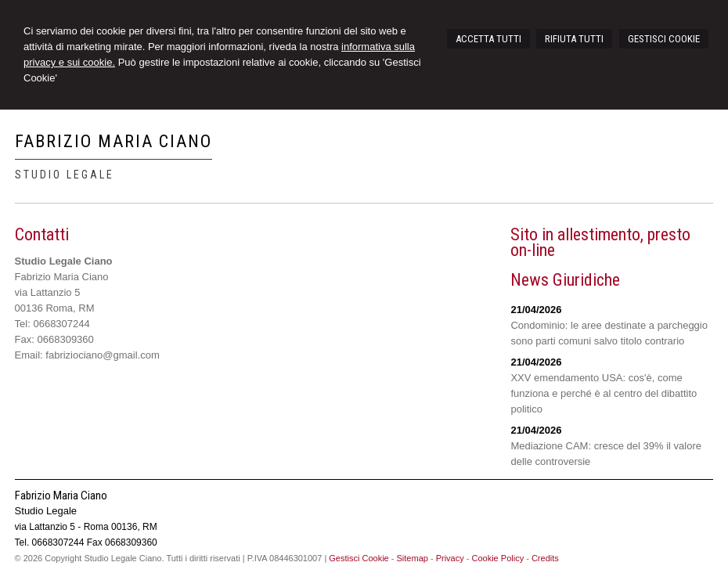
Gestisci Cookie (359, 558)
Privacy (450, 558)
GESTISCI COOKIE (664, 39)
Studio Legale (65, 175)
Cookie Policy (498, 558)
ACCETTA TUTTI (488, 39)
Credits (545, 558)
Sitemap (413, 558)
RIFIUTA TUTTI (574, 39)
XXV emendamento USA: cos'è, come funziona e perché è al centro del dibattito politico (604, 393)
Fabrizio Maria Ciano (114, 141)
